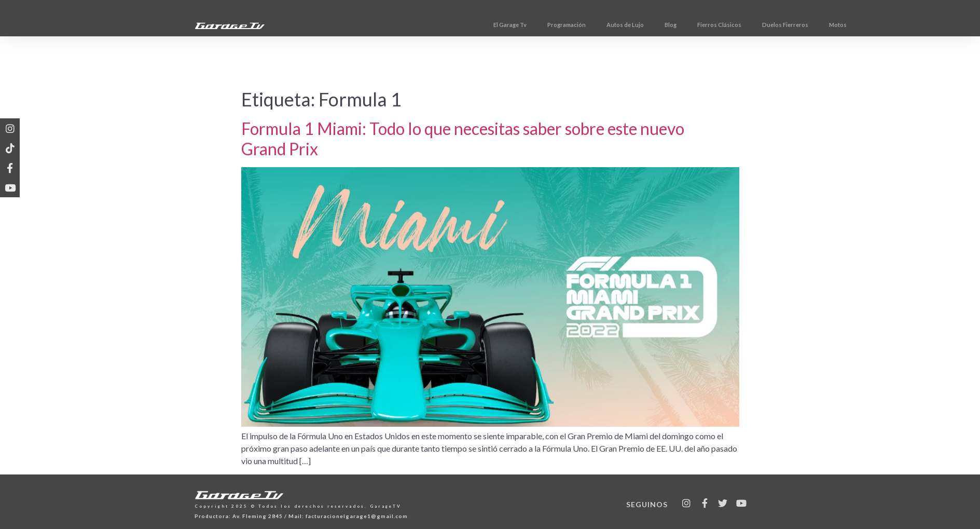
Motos (876, 25)
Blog (709, 25)
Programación (605, 25)
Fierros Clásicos (758, 25)
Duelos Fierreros (824, 25)
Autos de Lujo (664, 25)
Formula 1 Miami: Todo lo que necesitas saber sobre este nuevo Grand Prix (463, 138)
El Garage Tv (548, 25)
